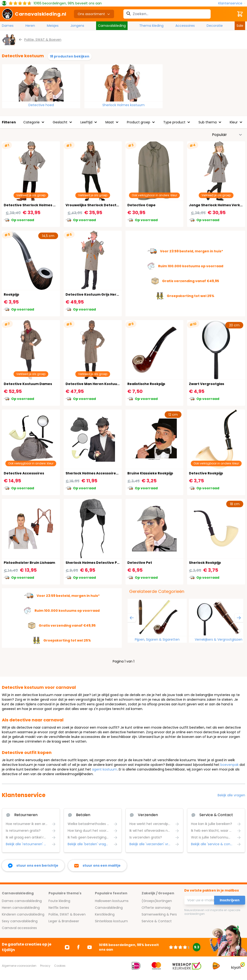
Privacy (45, 966)
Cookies (60, 966)
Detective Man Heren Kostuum (93, 384)
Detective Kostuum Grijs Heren (93, 294)
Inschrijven (230, 900)
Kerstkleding (105, 914)
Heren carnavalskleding (21, 908)
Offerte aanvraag (156, 908)
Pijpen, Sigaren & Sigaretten (157, 639)
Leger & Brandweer (64, 921)
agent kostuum (104, 769)
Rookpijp (11, 294)
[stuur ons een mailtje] (97, 866)
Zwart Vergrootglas (207, 384)
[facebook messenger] (33, 866)
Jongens (77, 26)
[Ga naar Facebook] (78, 947)
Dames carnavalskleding (22, 901)
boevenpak (230, 765)
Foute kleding (59, 901)
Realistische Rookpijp (146, 384)
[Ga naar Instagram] (67, 947)
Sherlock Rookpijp (205, 563)
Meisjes (53, 26)
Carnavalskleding (112, 26)
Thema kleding (151, 26)
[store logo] (34, 14)
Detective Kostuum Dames (28, 384)
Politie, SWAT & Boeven (67, 914)
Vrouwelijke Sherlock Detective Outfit (99, 205)
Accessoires (185, 26)
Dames (8, 26)
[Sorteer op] (227, 135)
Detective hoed (41, 105)
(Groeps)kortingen (157, 901)
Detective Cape (141, 205)
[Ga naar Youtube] (90, 947)
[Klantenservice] (232, 3)
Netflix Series (59, 908)
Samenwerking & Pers (159, 914)
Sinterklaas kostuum (111, 921)
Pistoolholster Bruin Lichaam (29, 563)
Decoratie (215, 26)
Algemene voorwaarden (19, 966)
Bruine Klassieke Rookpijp (150, 473)
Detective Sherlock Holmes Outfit (34, 205)
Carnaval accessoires (19, 928)
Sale (240, 26)
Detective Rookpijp (206, 473)
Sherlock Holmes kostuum (123, 105)
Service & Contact (157, 921)
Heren (30, 26)
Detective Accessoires (24, 473)
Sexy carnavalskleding (20, 921)
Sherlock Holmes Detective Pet (93, 563)
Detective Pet (140, 563)
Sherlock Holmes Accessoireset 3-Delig (101, 473)
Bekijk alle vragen (231, 795)
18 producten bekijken (70, 56)
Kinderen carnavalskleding (23, 914)
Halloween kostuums (112, 901)
